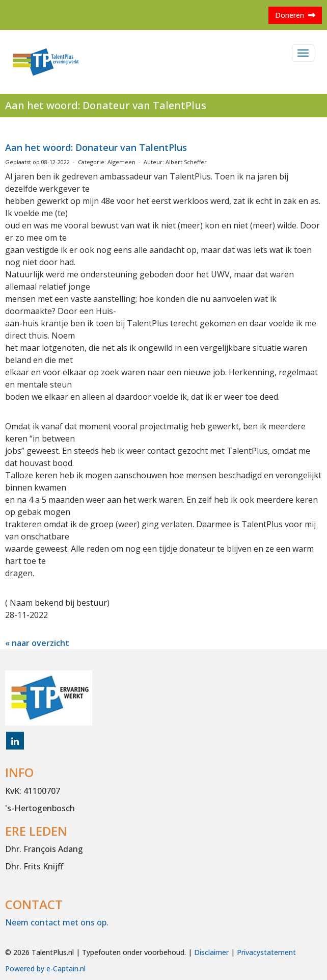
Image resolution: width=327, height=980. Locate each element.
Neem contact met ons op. (57, 922)
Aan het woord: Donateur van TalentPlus (96, 147)
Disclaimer (211, 952)
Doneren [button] (295, 15)
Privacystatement (266, 952)
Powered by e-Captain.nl (45, 969)
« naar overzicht (37, 643)
